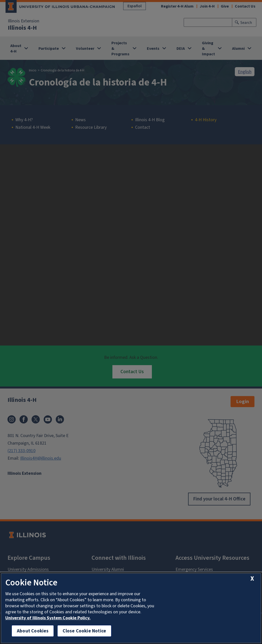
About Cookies (33, 631)
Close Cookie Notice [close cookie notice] (84, 631)
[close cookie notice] (252, 579)
